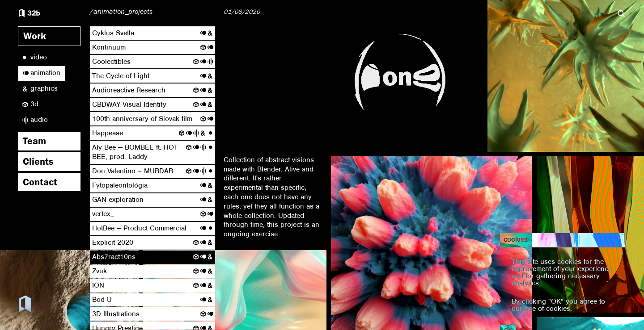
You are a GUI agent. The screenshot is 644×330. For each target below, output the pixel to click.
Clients (38, 163)
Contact (40, 184)
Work (35, 38)
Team (34, 142)
